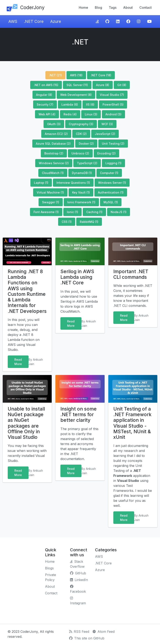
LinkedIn (79, 580)
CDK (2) (81, 134)
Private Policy (51, 577)
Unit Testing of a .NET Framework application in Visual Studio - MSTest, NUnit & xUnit (132, 423)
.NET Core (34, 21)
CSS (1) (67, 222)
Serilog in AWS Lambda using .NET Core (77, 277)
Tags (113, 7)
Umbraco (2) (80, 153)
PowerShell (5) (113, 104)
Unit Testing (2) (113, 144)
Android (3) (113, 114)
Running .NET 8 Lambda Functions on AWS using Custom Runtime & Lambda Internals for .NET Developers (27, 291)
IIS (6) (90, 104)
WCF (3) (107, 124)
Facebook (78, 589)
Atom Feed (104, 632)
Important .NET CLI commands (131, 274)
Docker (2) (86, 144)
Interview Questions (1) (73, 183)
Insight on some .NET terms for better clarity (79, 414)
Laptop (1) (41, 183)
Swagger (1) (51, 202)
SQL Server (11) (77, 85)
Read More (18, 362)
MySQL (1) (111, 202)
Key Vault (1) (81, 192)
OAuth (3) (54, 124)
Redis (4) (70, 114)
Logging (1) (113, 163)
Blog (98, 7)
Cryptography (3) (81, 124)
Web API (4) (47, 114)
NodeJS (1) (119, 212)
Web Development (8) (76, 95)
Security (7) (45, 104)
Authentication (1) (111, 192)
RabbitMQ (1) (89, 222)
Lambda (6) (70, 104)
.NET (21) (55, 75)
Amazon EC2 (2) (56, 134)
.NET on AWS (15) (46, 85)
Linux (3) (91, 114)
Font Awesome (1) (46, 212)
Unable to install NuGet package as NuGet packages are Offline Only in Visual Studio (26, 423)
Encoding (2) (106, 153)
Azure (56, 21)
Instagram (78, 601)
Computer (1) (109, 173)
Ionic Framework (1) (81, 202)
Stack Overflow (77, 564)
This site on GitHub (87, 638)
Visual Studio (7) (112, 95)
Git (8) (122, 85)
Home (83, 7)
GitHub (78, 573)
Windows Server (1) (112, 183)
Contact (146, 7)
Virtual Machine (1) (50, 192)
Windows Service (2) (54, 163)
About (128, 7)
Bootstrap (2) (54, 153)
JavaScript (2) (105, 134)
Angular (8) (44, 95)
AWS (13, 21)
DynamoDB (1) (82, 173)
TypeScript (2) (87, 163)
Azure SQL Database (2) (53, 144)
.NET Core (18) (101, 75)
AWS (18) (76, 75)
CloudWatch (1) (53, 173)
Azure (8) (103, 85)
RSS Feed (79, 632)
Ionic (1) (72, 212)
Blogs (49, 568)
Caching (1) (94, 212)
